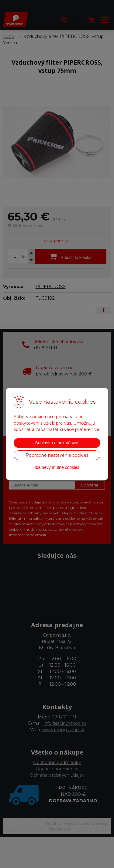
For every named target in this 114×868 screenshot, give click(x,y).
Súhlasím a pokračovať (57, 443)
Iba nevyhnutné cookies (57, 467)
